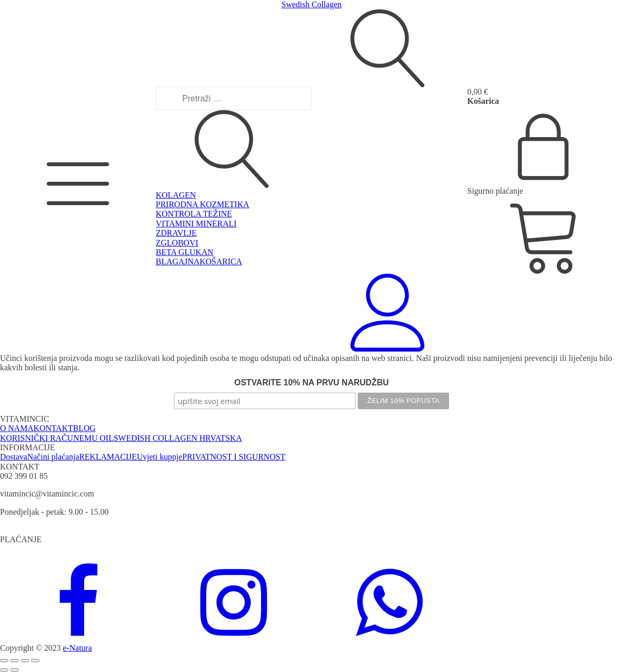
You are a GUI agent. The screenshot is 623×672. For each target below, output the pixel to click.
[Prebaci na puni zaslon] (15, 661)
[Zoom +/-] (4, 661)
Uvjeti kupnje (160, 457)
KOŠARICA (221, 261)
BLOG (85, 428)
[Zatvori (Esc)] (35, 661)
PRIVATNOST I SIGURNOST (234, 457)
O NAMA (17, 428)
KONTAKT (53, 428)
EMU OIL (96, 438)
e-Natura (77, 648)
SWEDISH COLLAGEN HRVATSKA (178, 438)
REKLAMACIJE (108, 457)
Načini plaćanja (53, 457)
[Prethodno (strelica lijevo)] (4, 670)
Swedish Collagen (311, 4)
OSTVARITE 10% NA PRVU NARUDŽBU (311, 382)
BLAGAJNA (178, 261)
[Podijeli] (25, 661)
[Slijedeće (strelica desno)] (15, 670)
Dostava (13, 457)
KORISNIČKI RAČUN (39, 438)
